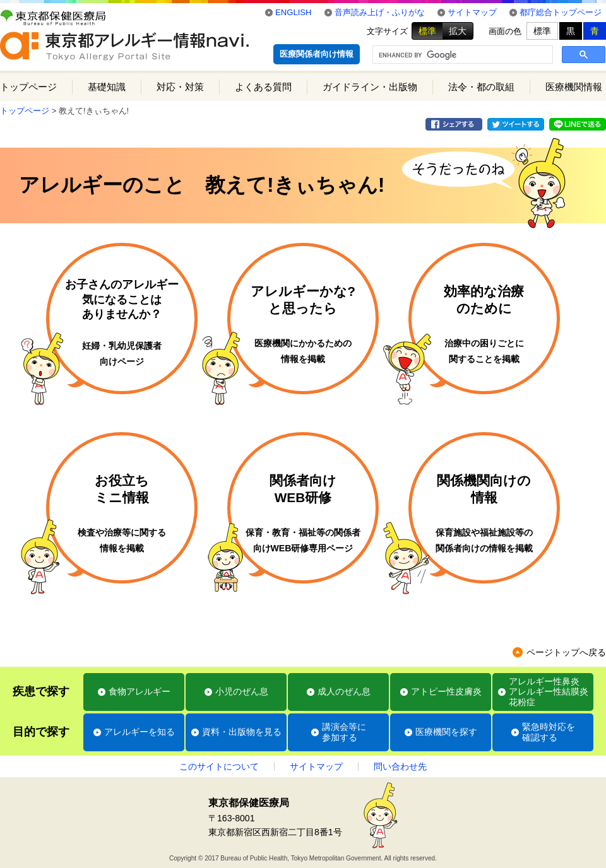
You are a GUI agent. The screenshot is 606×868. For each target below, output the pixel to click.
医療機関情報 (574, 87)
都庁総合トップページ (561, 12)
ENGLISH (294, 12)
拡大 (458, 31)
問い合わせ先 (400, 766)
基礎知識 (107, 87)
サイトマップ (472, 12)
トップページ (28, 87)
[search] (461, 55)
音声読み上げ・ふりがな (380, 12)
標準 (427, 31)
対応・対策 (180, 87)
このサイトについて (219, 766)
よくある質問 (263, 87)
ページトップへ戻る (566, 652)
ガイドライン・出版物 (370, 87)
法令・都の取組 (481, 87)
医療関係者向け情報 (317, 54)
